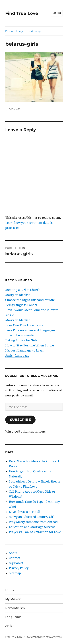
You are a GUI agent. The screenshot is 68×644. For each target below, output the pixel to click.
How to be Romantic (20, 335)
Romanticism (15, 608)
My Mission (13, 599)
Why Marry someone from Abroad (33, 522)
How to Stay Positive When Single (30, 345)
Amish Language (17, 355)
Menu (57, 13)
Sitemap (15, 573)
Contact (15, 558)
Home (10, 590)
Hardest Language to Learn (25, 350)
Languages (13, 617)
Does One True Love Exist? (24, 325)
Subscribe (20, 420)
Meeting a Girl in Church (23, 290)
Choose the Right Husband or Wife (30, 300)
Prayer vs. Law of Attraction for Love (35, 532)
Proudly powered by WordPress (44, 637)
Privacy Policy (19, 568)
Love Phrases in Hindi (24, 512)
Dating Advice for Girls (21, 340)
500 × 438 (15, 109)
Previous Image (15, 31)
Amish (10, 626)
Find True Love (22, 13)
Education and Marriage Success (32, 527)
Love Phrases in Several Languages (30, 330)
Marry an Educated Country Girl (32, 517)
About (13, 553)
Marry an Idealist (17, 295)
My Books (16, 563)
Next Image (35, 31)
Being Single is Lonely (21, 305)
